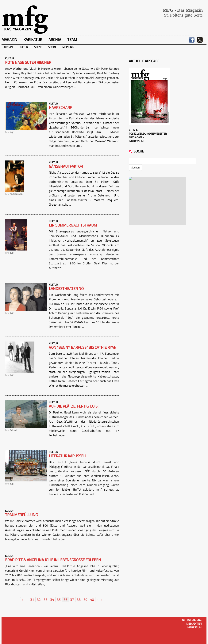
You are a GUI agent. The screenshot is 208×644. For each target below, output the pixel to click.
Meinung (68, 47)
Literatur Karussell (68, 456)
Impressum (136, 141)
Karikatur (33, 40)
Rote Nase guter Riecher (28, 62)
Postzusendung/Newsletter (148, 134)
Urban (8, 47)
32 (39, 600)
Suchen (136, 167)
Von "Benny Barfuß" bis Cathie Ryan (83, 347)
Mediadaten (137, 137)
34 (52, 600)
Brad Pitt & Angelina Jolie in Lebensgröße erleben (53, 560)
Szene (38, 47)
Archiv (55, 40)
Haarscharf (60, 108)
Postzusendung (191, 620)
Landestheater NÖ (66, 289)
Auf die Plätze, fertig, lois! (74, 406)
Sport (52, 47)
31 (32, 600)
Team (72, 40)
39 (85, 600)
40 (92, 600)
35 (59, 600)
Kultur (23, 47)
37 (72, 600)
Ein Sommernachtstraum (73, 225)
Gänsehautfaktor (66, 166)
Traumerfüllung (21, 515)
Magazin (9, 40)
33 (45, 600)
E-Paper (134, 130)
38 (79, 600)
